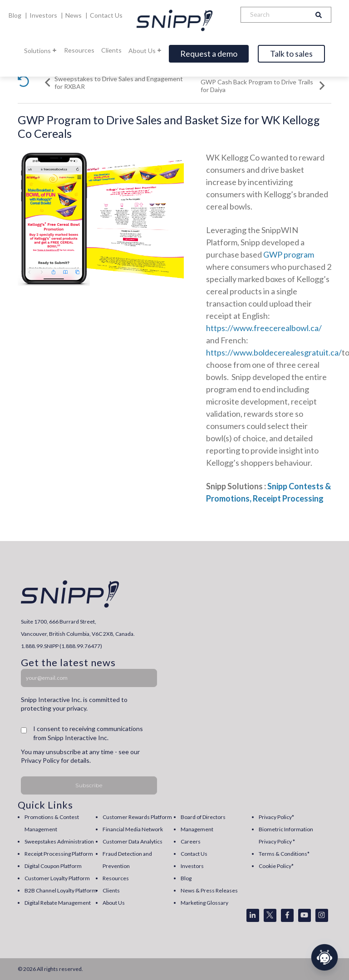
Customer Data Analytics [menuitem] (133, 841)
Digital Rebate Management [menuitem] (58, 903)
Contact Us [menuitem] (194, 854)
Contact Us (106, 15)
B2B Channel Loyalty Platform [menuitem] (61, 890)
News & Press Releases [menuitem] (209, 890)
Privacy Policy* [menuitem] (276, 817)
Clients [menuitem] (111, 890)
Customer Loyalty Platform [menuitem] (57, 878)
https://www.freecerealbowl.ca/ (264, 328)
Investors (44, 15)
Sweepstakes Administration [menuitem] (59, 841)
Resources (79, 50)
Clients (111, 50)
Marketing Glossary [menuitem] (204, 903)
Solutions (41, 51)
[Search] (274, 15)
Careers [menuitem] (191, 841)
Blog (16, 15)
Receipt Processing (288, 498)
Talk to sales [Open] (291, 54)
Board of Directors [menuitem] (203, 817)
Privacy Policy (40, 760)
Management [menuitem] (197, 829)
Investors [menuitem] (192, 866)
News (74, 15)
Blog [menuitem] (186, 878)
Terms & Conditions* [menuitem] (284, 854)
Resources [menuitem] (116, 878)
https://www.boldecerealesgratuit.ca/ (274, 352)
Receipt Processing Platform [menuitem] (59, 854)
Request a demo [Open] (209, 54)
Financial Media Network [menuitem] (133, 829)
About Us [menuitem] (114, 903)
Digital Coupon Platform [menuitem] (53, 866)
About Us (145, 51)
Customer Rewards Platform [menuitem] (137, 817)
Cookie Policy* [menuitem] (276, 866)
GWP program (289, 254)
